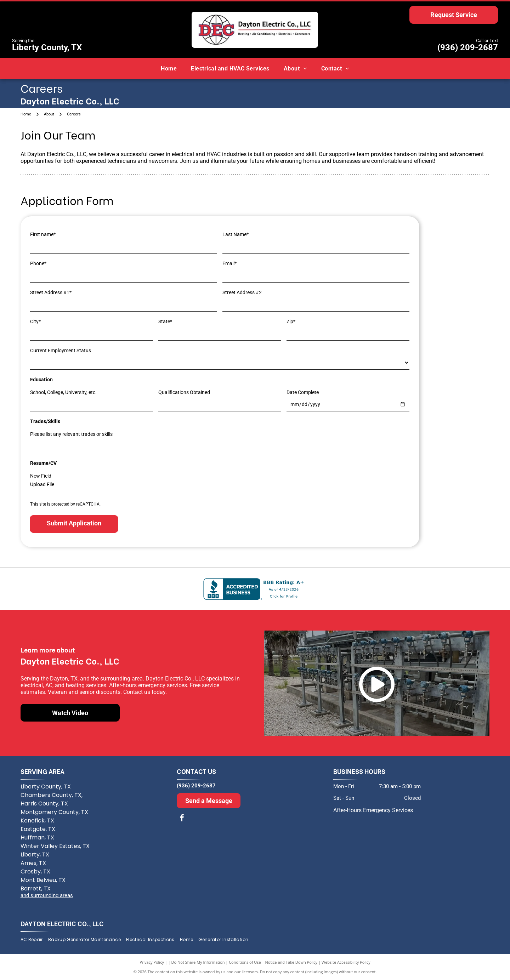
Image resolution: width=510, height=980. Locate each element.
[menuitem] (169, 69)
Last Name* (236, 234)
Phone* (38, 263)
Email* (229, 263)
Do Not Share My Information (198, 962)
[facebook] (182, 819)
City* (35, 321)
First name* (43, 234)
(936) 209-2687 (468, 47)
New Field (41, 476)
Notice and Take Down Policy (291, 962)
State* (165, 321)
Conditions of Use (245, 962)
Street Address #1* (51, 292)
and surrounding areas (47, 895)
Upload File (42, 484)
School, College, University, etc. (63, 392)
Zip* (291, 321)
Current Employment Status (61, 351)
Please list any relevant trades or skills (71, 434)
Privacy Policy (152, 962)
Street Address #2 (242, 292)
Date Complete (303, 392)
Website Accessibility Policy (346, 962)
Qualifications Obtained (184, 392)
